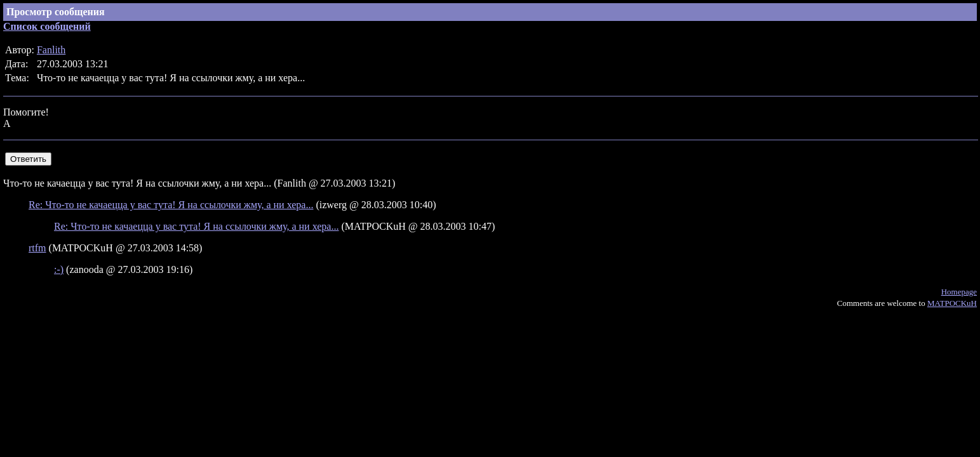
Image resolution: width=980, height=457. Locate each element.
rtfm (37, 248)
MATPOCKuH (952, 303)
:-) (59, 269)
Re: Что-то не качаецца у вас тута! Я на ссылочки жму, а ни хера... (171, 205)
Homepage (959, 292)
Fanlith (51, 50)
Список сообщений (47, 26)
